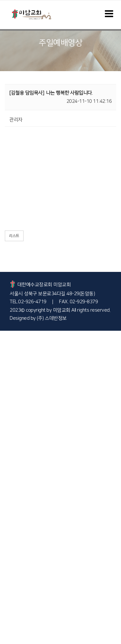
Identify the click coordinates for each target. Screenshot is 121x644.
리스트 (14, 236)
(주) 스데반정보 (52, 318)
